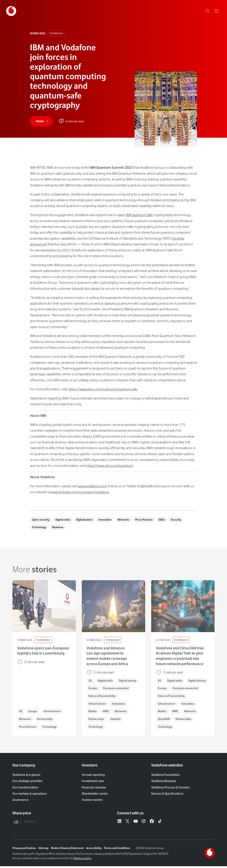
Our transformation (25, 789)
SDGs (165, 520)
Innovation (107, 520)
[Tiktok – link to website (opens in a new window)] (160, 823)
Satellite (116, 721)
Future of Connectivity (102, 697)
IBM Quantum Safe (139, 220)
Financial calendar (94, 789)
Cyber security (41, 520)
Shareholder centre (95, 795)
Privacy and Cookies (24, 850)
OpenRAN (164, 721)
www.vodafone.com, (93, 491)
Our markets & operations (30, 795)
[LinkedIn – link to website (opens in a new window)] (119, 823)
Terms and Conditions (117, 850)
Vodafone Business (164, 783)
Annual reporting (93, 776)
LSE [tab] (16, 823)
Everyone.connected (117, 689)
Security (180, 520)
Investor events (92, 802)
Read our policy (83, 860)
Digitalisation (86, 520)
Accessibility (94, 850)
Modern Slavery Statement (67, 850)
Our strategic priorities (27, 783)
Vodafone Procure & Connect (170, 789)
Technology (56, 33)
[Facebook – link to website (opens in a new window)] (152, 823)
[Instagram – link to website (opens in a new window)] (144, 823)
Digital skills (64, 520)
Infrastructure (53, 713)
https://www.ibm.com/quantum (109, 471)
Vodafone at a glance (26, 776)
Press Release (147, 520)
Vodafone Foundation (165, 776)
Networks (125, 520)
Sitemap (43, 850)
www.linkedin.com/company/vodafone (80, 497)
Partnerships (46, 721)
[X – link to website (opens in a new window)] (127, 823)
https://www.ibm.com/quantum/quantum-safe (103, 394)
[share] (42, 122)
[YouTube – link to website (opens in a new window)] (136, 823)
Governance (21, 802)
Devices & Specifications (167, 795)
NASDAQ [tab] (29, 823)
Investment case (93, 783)
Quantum (58, 528)
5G (21, 713)
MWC (107, 713)
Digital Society (129, 682)
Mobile (93, 713)
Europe (33, 713)
